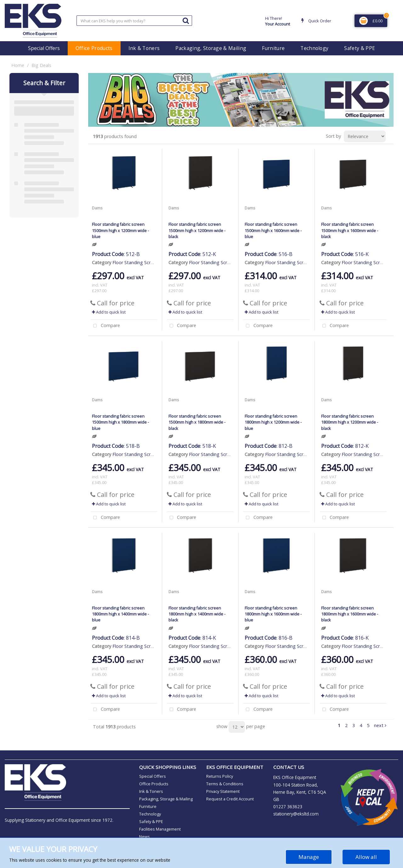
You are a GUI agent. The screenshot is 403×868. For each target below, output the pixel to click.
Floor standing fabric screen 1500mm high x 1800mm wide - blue (120, 422)
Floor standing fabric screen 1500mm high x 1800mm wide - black (197, 422)
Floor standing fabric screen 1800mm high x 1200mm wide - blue (273, 422)
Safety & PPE (360, 48)
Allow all (366, 857)
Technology (314, 48)
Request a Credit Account (230, 799)
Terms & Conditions (225, 784)
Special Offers (44, 48)
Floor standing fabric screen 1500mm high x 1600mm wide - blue (273, 230)
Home (18, 65)
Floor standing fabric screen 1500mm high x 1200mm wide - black (197, 230)
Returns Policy (220, 776)
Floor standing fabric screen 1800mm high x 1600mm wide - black (350, 614)
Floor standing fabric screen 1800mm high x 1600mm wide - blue (273, 614)
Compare (105, 326)
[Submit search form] (186, 20)
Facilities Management (160, 829)
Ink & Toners (144, 48)
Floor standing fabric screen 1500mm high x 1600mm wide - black (350, 230)
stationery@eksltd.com (296, 814)
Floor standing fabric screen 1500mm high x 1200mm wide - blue (120, 230)
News (145, 837)
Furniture (273, 48)
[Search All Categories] (134, 21)
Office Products (94, 48)
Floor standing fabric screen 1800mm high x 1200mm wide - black (350, 422)
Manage (309, 857)
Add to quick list (109, 312)
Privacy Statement (223, 791)
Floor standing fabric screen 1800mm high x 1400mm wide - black (197, 614)
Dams (97, 208)
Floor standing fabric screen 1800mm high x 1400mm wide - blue (120, 614)
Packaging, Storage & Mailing (211, 48)
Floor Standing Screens (136, 262)
